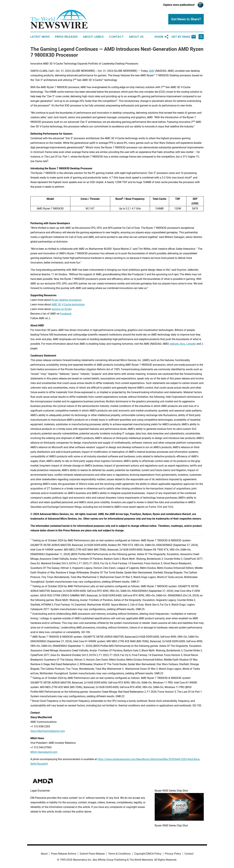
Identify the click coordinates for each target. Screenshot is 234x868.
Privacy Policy (173, 854)
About (44, 854)
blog (182, 344)
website (174, 344)
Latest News (40, 37)
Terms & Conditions (119, 854)
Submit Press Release (92, 854)
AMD (152, 71)
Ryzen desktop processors (67, 300)
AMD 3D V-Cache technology (68, 304)
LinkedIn (191, 344)
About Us (136, 37)
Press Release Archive (64, 854)
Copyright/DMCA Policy (148, 854)
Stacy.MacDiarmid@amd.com (48, 731)
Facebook (66, 314)
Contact (116, 37)
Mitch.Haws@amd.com (44, 752)
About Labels (93, 37)
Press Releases (66, 37)
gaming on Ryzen (62, 309)
